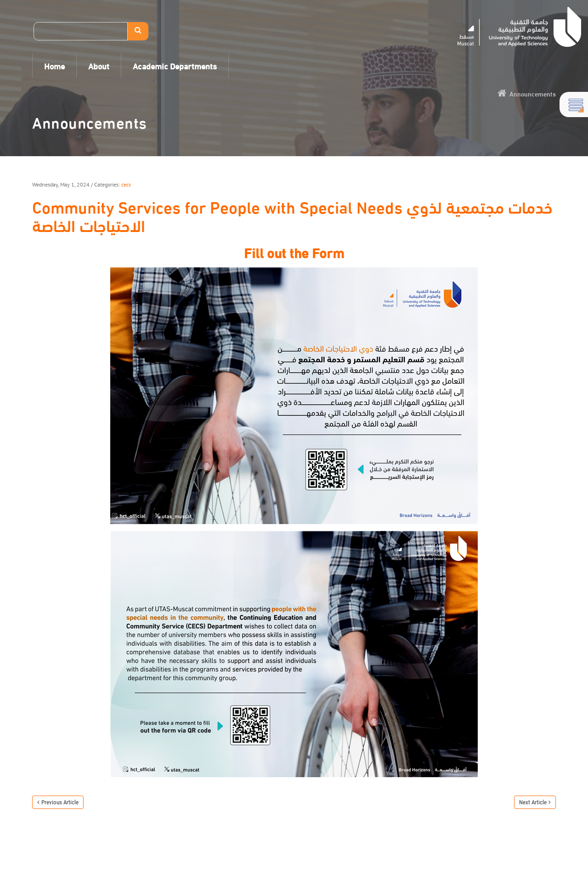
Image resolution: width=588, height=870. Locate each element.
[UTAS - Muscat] (519, 27)
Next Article (533, 802)
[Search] (81, 31)
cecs (126, 184)
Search (138, 31)
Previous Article (60, 802)
